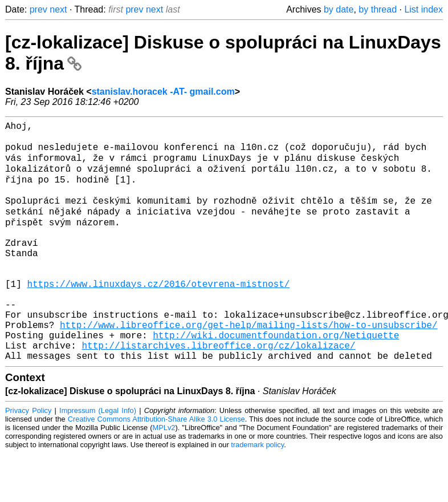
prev (38, 9)
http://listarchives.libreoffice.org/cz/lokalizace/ (218, 391)
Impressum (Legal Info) (98, 459)
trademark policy (257, 493)
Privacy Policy (28, 459)
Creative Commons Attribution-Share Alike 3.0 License (156, 467)
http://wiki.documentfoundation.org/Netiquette (276, 379)
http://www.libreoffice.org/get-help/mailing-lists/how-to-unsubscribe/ (249, 366)
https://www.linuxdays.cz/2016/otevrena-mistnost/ (158, 316)
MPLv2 (164, 476)
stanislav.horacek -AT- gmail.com (163, 92)
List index (423, 9)
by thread (378, 9)
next (58, 9)
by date (339, 9)
